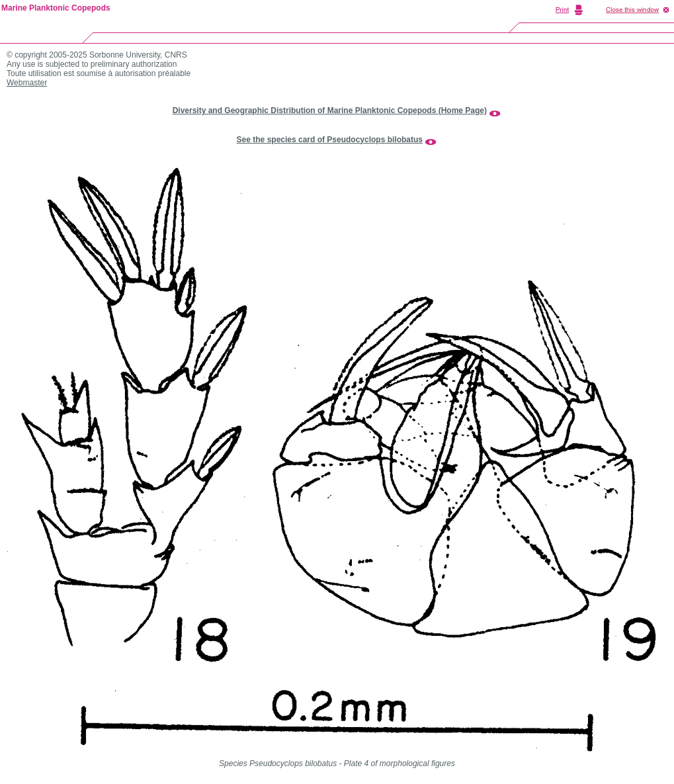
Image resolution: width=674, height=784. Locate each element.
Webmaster (27, 83)
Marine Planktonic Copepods (56, 8)
